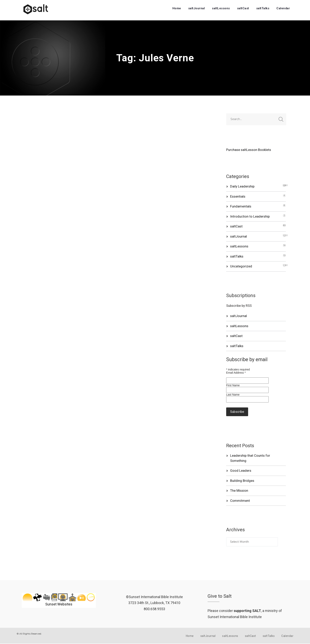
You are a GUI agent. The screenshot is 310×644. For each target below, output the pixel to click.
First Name (233, 385)
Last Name (233, 395)
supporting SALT (247, 611)
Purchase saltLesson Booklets (249, 150)
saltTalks (263, 8)
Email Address (236, 373)
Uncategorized (241, 266)
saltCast (243, 8)
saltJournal (197, 8)
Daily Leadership (242, 186)
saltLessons (221, 8)
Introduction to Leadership (250, 216)
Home (177, 8)
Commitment (240, 501)
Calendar (283, 8)
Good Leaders (241, 471)
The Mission (239, 491)
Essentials (238, 196)
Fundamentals (241, 206)
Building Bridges (242, 481)
